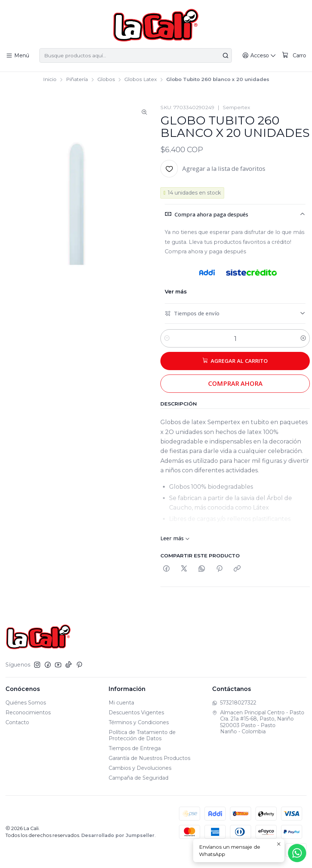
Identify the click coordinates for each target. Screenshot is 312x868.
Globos (106, 80)
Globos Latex (141, 80)
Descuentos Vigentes (136, 713)
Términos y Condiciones (139, 722)
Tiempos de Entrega (135, 748)
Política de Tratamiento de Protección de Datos (142, 736)
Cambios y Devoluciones (140, 768)
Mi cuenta (121, 703)
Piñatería (77, 80)
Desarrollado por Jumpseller (118, 835)
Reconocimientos (28, 713)
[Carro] (295, 56)
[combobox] (136, 55)
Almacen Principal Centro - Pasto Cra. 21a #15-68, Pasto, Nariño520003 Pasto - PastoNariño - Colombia (258, 722)
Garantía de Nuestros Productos (149, 758)
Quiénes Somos (26, 703)
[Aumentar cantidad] (303, 338)
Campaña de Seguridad (139, 778)
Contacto (17, 722)
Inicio (50, 80)
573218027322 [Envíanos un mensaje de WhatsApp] (234, 703)
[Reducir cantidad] (167, 338)
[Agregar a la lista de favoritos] (213, 169)
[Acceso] (261, 56)
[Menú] (17, 56)
